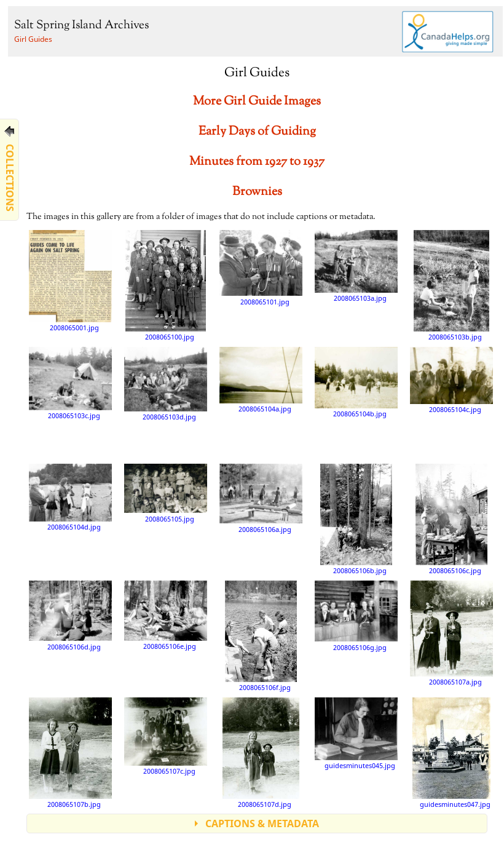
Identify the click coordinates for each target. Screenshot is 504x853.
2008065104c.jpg (451, 380)
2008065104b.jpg (356, 382)
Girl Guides (33, 39)
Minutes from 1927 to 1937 (257, 162)
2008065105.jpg (166, 493)
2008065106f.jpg (261, 636)
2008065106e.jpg (166, 615)
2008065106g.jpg (356, 616)
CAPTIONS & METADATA (262, 823)
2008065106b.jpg (356, 519)
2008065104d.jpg (70, 497)
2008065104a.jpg (261, 380)
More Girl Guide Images (257, 102)
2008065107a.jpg (451, 633)
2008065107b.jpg (70, 753)
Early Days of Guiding (257, 132)
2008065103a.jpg (356, 266)
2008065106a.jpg (261, 498)
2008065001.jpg (70, 281)
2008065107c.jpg (166, 736)
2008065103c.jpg (70, 383)
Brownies (257, 192)
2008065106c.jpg (451, 519)
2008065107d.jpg (261, 753)
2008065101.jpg (261, 268)
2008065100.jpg (166, 285)
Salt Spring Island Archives (81, 26)
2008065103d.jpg (166, 384)
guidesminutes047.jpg (451, 753)
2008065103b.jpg (451, 285)
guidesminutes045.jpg (356, 733)
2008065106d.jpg (70, 616)
